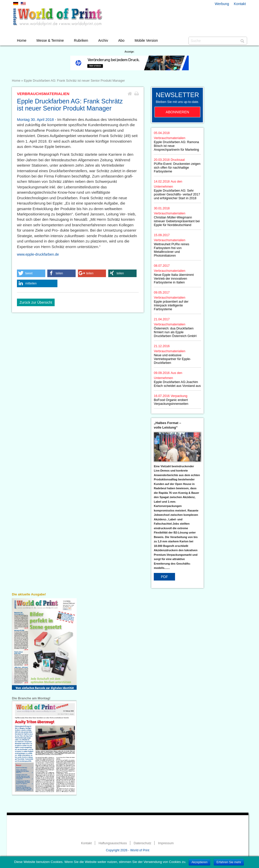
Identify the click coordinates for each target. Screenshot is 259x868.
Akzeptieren (199, 862)
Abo (121, 40)
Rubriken (81, 40)
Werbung (222, 4)
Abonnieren (177, 112)
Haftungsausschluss (113, 843)
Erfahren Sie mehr (229, 862)
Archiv (103, 40)
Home (22, 40)
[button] (31, 273)
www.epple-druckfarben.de (38, 254)
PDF (164, 577)
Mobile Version (146, 40)
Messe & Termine (50, 40)
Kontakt (240, 4)
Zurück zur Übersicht (36, 302)
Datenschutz (142, 843)
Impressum (166, 843)
